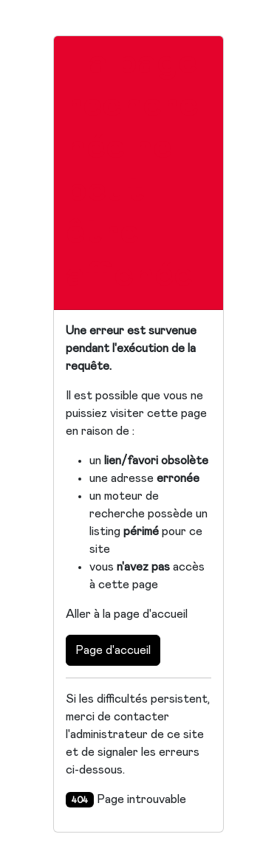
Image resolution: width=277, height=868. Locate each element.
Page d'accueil (113, 650)
